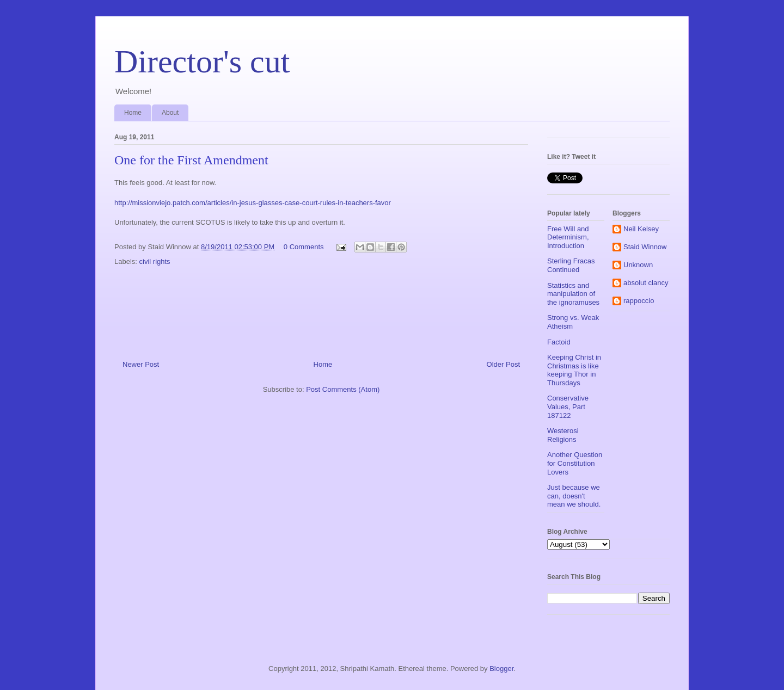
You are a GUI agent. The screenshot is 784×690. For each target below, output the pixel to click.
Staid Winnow (645, 247)
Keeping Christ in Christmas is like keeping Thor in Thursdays (574, 370)
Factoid (559, 342)
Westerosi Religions (563, 435)
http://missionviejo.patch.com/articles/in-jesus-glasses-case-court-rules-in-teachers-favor (253, 203)
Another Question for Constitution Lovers (575, 463)
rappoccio (639, 301)
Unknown (638, 265)
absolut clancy (646, 283)
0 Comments (304, 247)
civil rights (155, 261)
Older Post (503, 364)
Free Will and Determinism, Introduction (568, 237)
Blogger (501, 669)
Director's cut (202, 61)
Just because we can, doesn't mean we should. (574, 496)
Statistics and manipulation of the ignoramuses (573, 294)
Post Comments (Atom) (343, 389)
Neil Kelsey (641, 229)
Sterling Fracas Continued (571, 265)
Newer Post (141, 364)
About (170, 113)
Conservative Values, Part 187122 (568, 406)
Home (133, 113)
